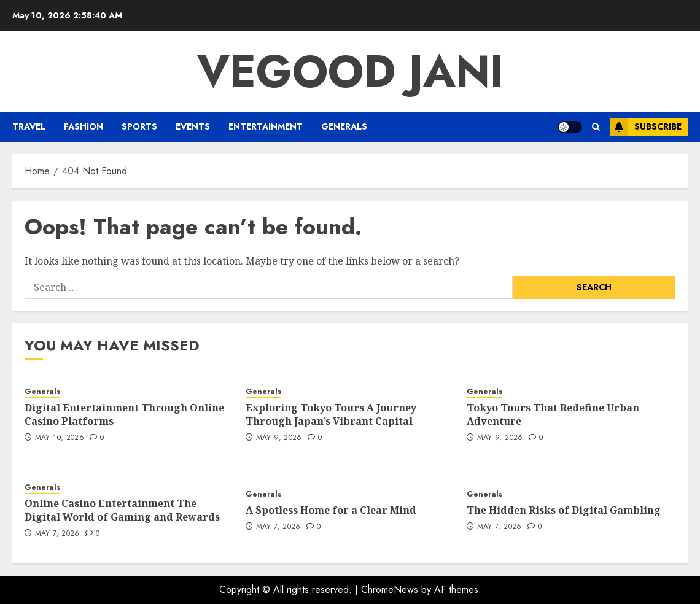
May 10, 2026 (60, 438)
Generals (344, 126)
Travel (29, 126)
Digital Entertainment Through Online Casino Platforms (124, 414)
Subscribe (646, 127)
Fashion (84, 126)
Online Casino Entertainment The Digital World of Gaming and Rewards (122, 510)
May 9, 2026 (279, 438)
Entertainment (266, 126)
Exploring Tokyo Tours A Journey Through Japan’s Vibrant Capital (331, 414)
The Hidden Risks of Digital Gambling (564, 510)
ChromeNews (390, 590)
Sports (139, 126)
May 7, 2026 (57, 534)
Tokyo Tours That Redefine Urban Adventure (553, 414)
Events (193, 126)
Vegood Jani (350, 71)
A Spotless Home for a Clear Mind (331, 510)
